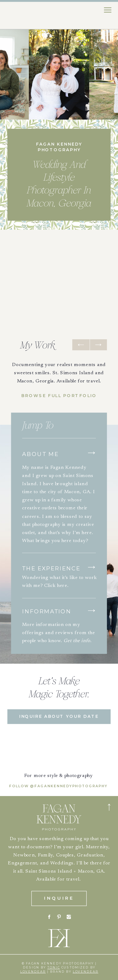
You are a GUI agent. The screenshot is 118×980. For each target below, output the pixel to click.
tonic (54, 968)
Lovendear (33, 972)
